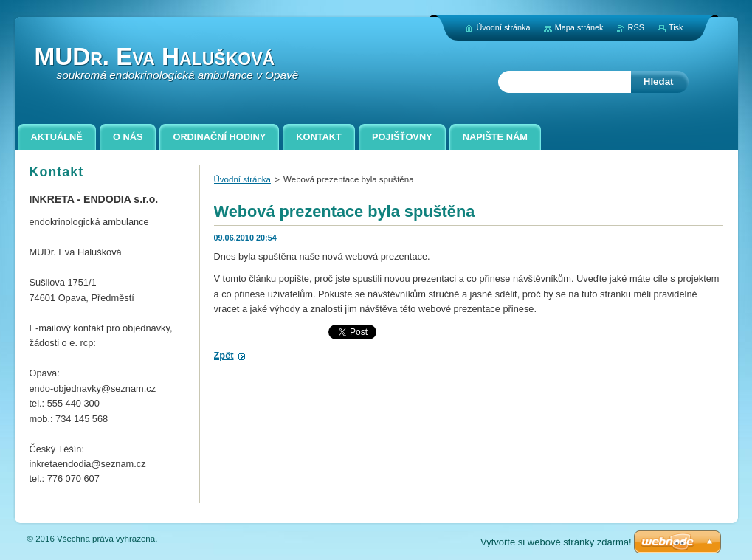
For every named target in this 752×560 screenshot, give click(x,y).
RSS (636, 27)
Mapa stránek (579, 27)
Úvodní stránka (242, 179)
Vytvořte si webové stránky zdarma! (556, 542)
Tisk (676, 27)
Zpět (224, 355)
